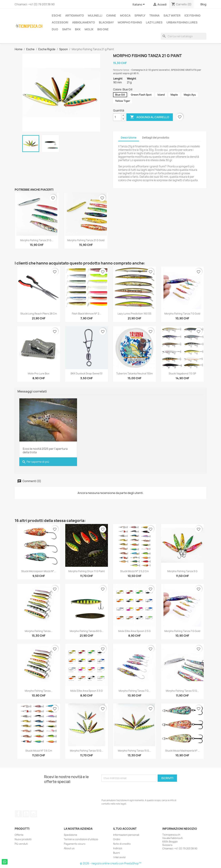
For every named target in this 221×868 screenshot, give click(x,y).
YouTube (26, 814)
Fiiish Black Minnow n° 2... (87, 314)
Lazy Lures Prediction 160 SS (134, 314)
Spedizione (71, 835)
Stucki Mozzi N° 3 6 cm (39, 751)
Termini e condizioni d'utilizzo (81, 839)
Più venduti (21, 844)
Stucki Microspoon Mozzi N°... (39, 571)
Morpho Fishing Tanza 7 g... (134, 691)
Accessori (60, 22)
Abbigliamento (84, 22)
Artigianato (75, 16)
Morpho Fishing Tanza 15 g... (134, 751)
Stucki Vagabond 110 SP (182, 373)
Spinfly (140, 16)
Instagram (34, 814)
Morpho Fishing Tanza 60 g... (87, 631)
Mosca (125, 16)
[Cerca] (184, 36)
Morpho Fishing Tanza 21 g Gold (86, 240)
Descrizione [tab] (129, 138)
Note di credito (122, 844)
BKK (78, 29)
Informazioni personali (126, 835)
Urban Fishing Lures (182, 22)
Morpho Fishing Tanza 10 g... (182, 691)
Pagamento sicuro (75, 844)
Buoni (116, 853)
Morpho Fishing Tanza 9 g (182, 571)
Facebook (18, 814)
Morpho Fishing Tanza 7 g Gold (182, 314)
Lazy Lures (154, 22)
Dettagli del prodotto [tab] (156, 138)
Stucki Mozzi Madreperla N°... (182, 751)
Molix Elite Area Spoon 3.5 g (87, 691)
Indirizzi (118, 848)
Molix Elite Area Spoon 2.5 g (134, 631)
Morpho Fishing (130, 22)
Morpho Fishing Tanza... (39, 631)
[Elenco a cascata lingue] (139, 5)
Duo (55, 29)
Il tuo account (125, 829)
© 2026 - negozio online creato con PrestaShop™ (111, 863)
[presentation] (128, 790)
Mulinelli (95, 16)
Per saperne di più (35, 462)
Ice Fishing (192, 16)
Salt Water (172, 16)
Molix (89, 29)
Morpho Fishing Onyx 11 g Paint (87, 571)
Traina (154, 16)
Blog (203, 4)
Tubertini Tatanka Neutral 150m (134, 373)
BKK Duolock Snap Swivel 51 (87, 373)
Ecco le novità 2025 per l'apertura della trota (45, 450)
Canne (111, 16)
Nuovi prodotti (23, 839)
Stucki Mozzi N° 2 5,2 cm (134, 571)
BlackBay (106, 22)
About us (69, 848)
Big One (103, 29)
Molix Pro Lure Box (39, 373)
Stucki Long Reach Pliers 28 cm (39, 314)
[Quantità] (117, 117)
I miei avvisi (119, 857)
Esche (57, 16)
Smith (67, 29)
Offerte (19, 835)
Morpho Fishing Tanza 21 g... (37, 240)
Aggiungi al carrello (150, 117)
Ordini (117, 839)
